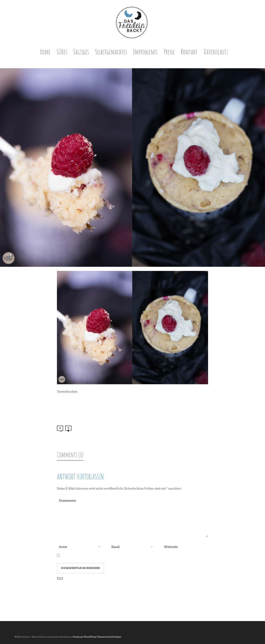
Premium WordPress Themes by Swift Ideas (97, 637)
